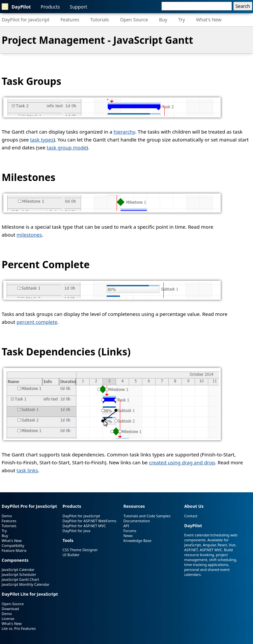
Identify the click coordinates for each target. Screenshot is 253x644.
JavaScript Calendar (18, 569)
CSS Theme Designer (80, 550)
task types (42, 140)
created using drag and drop (182, 462)
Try (182, 20)
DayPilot (16, 7)
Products (50, 7)
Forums (130, 531)
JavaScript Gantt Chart (20, 579)
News (128, 536)
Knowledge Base (138, 541)
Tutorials (100, 20)
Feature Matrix (14, 550)
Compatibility (13, 545)
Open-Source (13, 604)
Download (10, 609)
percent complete (37, 322)
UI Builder (71, 555)
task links (27, 470)
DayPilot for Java (76, 531)
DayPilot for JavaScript (26, 20)
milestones (29, 235)
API (126, 526)
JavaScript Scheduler (19, 574)
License (8, 618)
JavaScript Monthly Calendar (26, 584)
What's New (209, 20)
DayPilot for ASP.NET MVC (84, 526)
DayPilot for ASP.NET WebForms (90, 521)
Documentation (137, 521)
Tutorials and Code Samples (147, 516)
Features (70, 20)
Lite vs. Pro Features (19, 628)
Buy (163, 20)
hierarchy (124, 132)
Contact (191, 516)
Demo (7, 516)
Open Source (134, 20)
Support (79, 7)
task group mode (67, 147)
